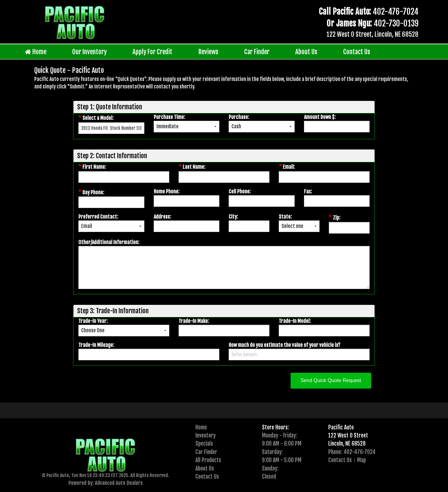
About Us (306, 52)
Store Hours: (275, 427)
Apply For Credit (152, 52)
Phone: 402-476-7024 (352, 452)
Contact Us (357, 52)
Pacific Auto (341, 427)
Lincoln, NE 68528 (347, 443)
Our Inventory (89, 52)
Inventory (205, 435)
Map (362, 460)
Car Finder (257, 52)
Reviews (208, 52)
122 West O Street (348, 435)
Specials (204, 443)
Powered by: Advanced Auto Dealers (106, 483)
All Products (208, 460)
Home (36, 52)
